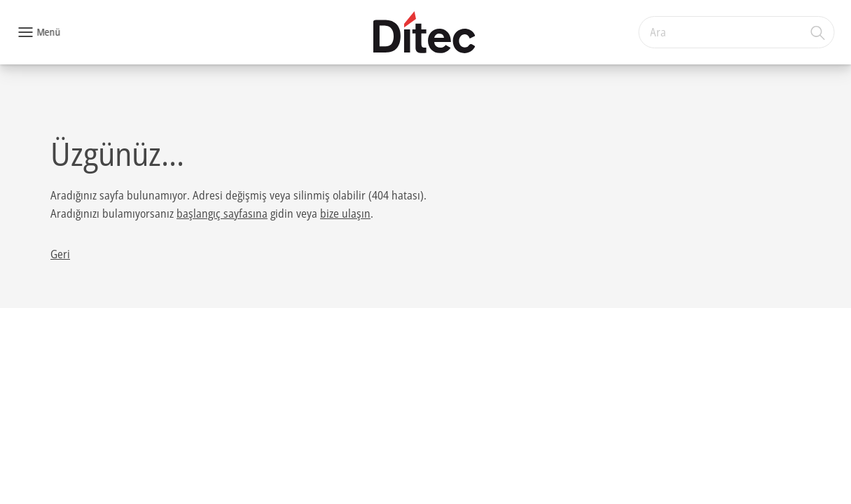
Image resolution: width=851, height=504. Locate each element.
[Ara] (818, 32)
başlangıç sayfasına (222, 213)
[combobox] (736, 32)
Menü (48, 32)
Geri (60, 254)
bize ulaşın (345, 213)
